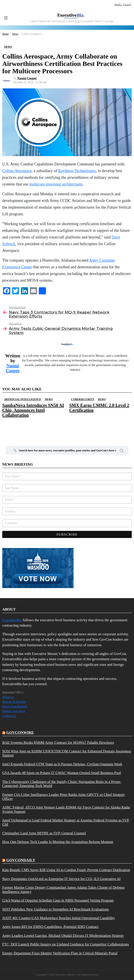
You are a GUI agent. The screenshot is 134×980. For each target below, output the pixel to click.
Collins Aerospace (17, 171)
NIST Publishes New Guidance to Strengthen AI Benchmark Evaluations (56, 909)
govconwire (20, 732)
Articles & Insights (14, 702)
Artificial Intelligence (23, 399)
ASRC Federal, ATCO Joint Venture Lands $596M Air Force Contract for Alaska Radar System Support (66, 809)
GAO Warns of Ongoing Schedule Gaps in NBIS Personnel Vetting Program (58, 901)
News (49, 399)
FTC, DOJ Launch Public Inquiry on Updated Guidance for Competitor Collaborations (66, 944)
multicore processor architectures (56, 184)
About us (8, 697)
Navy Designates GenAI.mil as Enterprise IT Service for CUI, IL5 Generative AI (61, 879)
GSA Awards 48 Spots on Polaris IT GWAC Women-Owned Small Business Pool (62, 773)
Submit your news (14, 711)
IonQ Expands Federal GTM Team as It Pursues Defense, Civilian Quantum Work (62, 764)
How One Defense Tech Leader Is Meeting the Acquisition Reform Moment (58, 842)
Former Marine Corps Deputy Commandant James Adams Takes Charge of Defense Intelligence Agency (63, 890)
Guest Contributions (15, 706)
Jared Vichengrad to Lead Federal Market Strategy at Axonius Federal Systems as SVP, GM (66, 822)
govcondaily (21, 860)
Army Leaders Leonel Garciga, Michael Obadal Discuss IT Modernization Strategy (63, 936)
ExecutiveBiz (12, 620)
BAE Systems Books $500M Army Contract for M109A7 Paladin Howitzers (58, 743)
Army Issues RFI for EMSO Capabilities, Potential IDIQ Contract (50, 927)
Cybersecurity (83, 399)
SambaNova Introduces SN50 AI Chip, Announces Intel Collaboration (33, 410)
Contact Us (9, 716)
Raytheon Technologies (77, 171)
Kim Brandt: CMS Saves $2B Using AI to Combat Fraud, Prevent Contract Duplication (66, 870)
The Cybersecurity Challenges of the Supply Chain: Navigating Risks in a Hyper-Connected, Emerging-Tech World (62, 784)
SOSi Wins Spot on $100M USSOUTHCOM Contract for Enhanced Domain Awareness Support (67, 753)
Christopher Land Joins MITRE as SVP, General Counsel (44, 833)
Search (122, 451)
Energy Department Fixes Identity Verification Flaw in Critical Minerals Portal (60, 953)
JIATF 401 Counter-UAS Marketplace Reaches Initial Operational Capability (59, 918)
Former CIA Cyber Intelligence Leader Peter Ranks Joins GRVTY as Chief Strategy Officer (64, 797)
